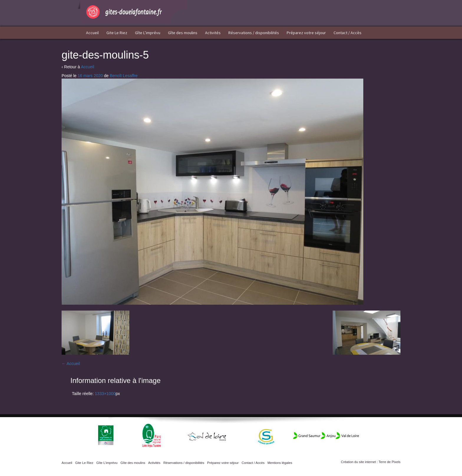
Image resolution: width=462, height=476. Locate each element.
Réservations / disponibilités (254, 33)
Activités (213, 33)
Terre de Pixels (390, 462)
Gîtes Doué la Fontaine (132, 12)
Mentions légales (280, 463)
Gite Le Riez (117, 33)
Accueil (92, 33)
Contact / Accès (348, 33)
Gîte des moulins (183, 33)
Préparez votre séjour (306, 33)
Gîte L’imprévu (148, 33)
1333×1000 (105, 394)
